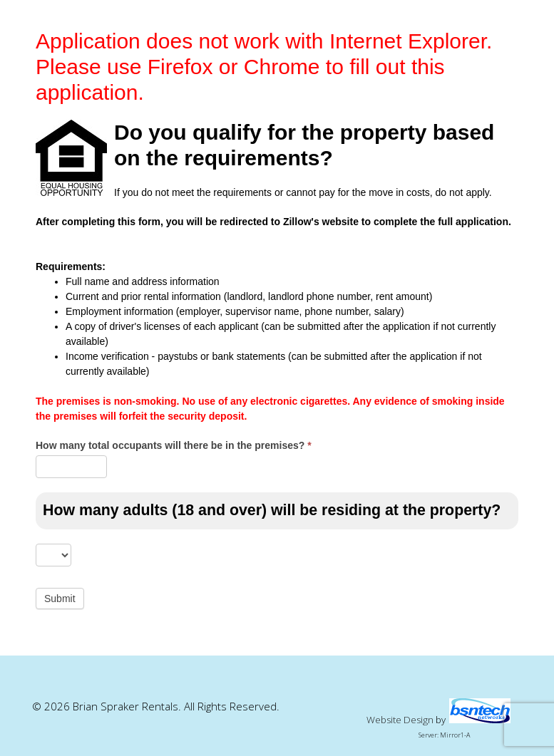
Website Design (400, 720)
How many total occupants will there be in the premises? (174, 445)
